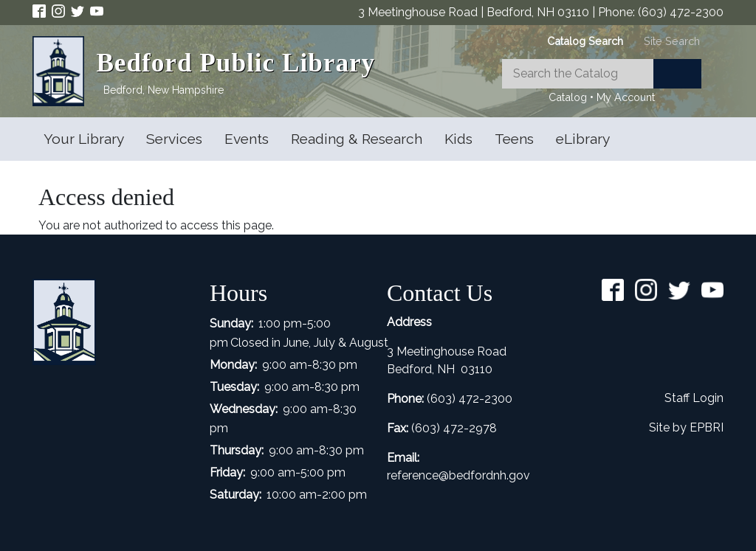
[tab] (585, 41)
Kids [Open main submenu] (458, 139)
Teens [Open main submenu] (514, 139)
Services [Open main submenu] (174, 139)
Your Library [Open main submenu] (84, 139)
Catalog (568, 97)
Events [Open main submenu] (247, 139)
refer (399, 475)
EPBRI (707, 427)
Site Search (672, 41)
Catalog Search (585, 41)
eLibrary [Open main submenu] (583, 139)
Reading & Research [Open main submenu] (357, 139)
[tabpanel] (602, 83)
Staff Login (694, 398)
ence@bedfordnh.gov (471, 475)
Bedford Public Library (236, 63)
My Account (626, 97)
